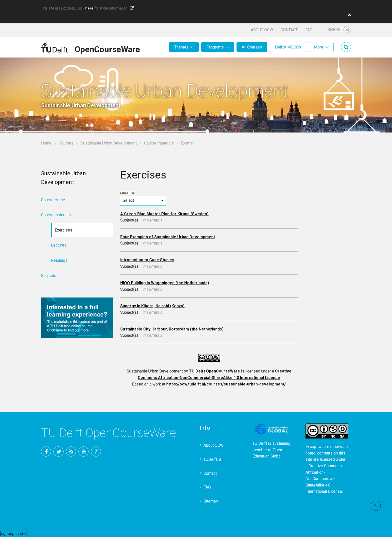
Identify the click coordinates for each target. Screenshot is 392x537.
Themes (181, 47)
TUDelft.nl (212, 459)
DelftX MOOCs (288, 47)
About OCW (262, 30)
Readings (59, 260)
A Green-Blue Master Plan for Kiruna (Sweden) (164, 214)
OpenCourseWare (107, 48)
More (319, 47)
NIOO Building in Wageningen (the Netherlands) (165, 283)
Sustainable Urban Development (109, 143)
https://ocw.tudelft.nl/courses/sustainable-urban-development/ (226, 384)
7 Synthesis (153, 220)
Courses (66, 143)
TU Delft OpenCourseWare (214, 371)
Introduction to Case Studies (147, 260)
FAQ (309, 30)
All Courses (252, 47)
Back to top (376, 506)
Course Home (53, 200)
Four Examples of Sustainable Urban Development (168, 237)
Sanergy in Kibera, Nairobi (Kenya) (152, 306)
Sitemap (211, 501)
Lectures (59, 245)
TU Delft (96, 451)
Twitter (58, 451)
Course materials (159, 143)
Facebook (46, 451)
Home (46, 143)
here (89, 8)
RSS (71, 451)
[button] (348, 15)
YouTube (83, 451)
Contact (289, 30)
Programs (215, 47)
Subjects (143, 198)
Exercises (63, 230)
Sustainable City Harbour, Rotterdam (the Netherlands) (172, 329)
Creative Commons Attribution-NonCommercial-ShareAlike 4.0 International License (324, 479)
